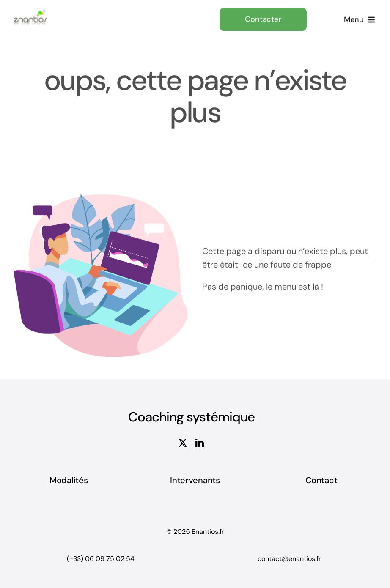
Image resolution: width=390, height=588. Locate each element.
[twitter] (183, 443)
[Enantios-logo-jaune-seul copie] (30, 13)
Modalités (69, 480)
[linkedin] (200, 443)
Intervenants (195, 480)
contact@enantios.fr (289, 559)
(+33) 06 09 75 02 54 (101, 559)
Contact (321, 480)
